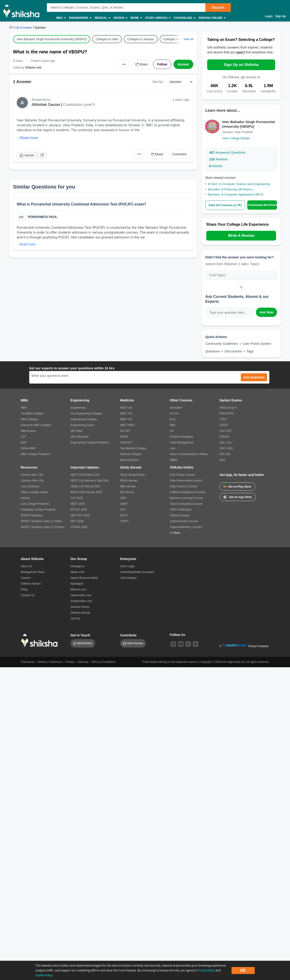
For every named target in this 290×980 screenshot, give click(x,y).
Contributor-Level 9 (79, 105)
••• (124, 64)
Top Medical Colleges (133, 448)
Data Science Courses (184, 486)
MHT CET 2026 (80, 515)
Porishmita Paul (43, 217)
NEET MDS (127, 425)
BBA (173, 425)
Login (269, 16)
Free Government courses (186, 481)
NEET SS (126, 419)
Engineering (80, 18)
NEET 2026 (78, 504)
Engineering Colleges (84, 419)
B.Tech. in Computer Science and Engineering (239, 184)
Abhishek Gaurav (46, 105)
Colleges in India (107, 39)
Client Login (127, 566)
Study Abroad (158, 18)
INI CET (125, 431)
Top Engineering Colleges (86, 413)
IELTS (124, 515)
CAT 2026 (77, 498)
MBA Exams (28, 431)
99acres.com (79, 589)
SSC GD (225, 454)
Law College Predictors (35, 504)
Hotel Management (182, 443)
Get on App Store (238, 497)
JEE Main (76, 431)
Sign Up (281, 16)
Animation (176, 408)
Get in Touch (80, 635)
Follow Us (177, 635)
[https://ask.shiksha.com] (24, 27)
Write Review (135, 643)
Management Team (33, 572)
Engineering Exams (83, 425)
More (136, 18)
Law (172, 448)
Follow (162, 64)
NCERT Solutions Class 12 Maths (42, 521)
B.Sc (173, 419)
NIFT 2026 (77, 521)
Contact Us (28, 595)
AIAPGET (126, 443)
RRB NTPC (227, 413)
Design (120, 18)
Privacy (70, 662)
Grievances (28, 662)
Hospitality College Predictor (38, 510)
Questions (213, 351)
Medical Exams (130, 460)
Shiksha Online (212, 18)
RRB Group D (228, 408)
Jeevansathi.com (81, 595)
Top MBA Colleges (32, 413)
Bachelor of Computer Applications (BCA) (236, 194)
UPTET (224, 425)
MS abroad (127, 492)
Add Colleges (128, 578)
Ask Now (266, 312)
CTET (223, 419)
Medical (102, 18)
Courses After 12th (32, 481)
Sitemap (83, 662)
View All (188, 39)
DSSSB (224, 437)
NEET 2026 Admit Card (85, 475)
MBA (61, 18)
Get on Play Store (237, 487)
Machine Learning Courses (186, 498)
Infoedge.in (77, 566)
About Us (27, 566)
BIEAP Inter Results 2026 (86, 492)
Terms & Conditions (103, 662)
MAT (24, 443)
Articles (216, 166)
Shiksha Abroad (80, 613)
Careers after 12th (32, 475)
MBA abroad (128, 486)
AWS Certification (181, 510)
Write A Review (241, 236)
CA (172, 431)
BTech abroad (129, 481)
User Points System (257, 344)
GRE (123, 498)
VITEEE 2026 (79, 527)
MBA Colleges (30, 419)
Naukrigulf (77, 584)
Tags (250, 351)
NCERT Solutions (32, 515)
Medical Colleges (131, 454)
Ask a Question (30, 486)
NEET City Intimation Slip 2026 (90, 481)
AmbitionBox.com (81, 601)
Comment (179, 154)
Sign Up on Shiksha (241, 65)
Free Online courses (182, 475)
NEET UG (126, 408)
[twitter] (196, 644)
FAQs (24, 589)
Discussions (233, 351)
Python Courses (180, 515)
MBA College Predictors (36, 454)
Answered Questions (227, 153)
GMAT (124, 504)
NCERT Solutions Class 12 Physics (43, 527)
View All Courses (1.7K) (225, 205)
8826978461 (85, 643)
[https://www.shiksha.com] (11, 27)
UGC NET (226, 431)
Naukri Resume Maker (84, 578)
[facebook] (188, 644)
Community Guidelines (222, 344)
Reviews (219, 159)
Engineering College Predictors (90, 443)
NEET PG (126, 413)
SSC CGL (226, 443)
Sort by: (158, 82)
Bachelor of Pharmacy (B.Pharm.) (231, 189)
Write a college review (34, 492)
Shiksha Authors (31, 584)
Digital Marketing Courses (186, 527)
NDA (222, 460)
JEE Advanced (80, 437)
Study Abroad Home (133, 475)
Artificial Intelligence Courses (188, 492)
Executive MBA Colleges (36, 425)
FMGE (124, 437)
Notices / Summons (50, 662)
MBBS (174, 460)
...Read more (27, 138)
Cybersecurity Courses (184, 521)
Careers (26, 578)
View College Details (236, 138)
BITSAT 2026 (79, 510)
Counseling (184, 18)
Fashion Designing (181, 437)
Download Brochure (263, 205)
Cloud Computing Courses (186, 504)
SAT (123, 510)
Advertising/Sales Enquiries (137, 572)
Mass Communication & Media (189, 454)
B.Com (174, 413)
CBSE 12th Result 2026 (85, 486)
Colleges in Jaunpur (141, 39)
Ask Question (254, 377)
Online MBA (28, 448)
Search (218, 8)
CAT (24, 437)
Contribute (128, 635)
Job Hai (75, 619)
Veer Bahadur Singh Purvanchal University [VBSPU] (52, 39)
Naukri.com (78, 572)
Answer (183, 64)
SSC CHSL (226, 448)
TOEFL (125, 521)
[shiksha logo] (41, 640)
